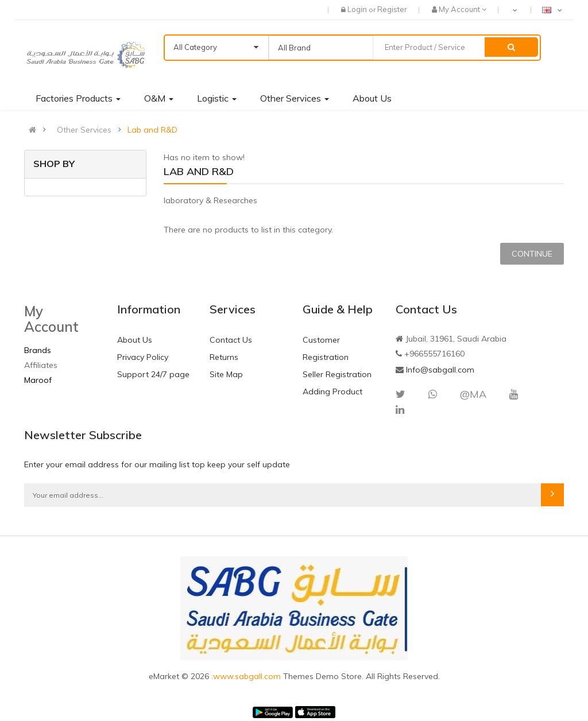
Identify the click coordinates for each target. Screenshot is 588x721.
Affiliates (41, 365)
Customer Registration (326, 348)
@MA (473, 394)
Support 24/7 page (153, 374)
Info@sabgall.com (440, 370)
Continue (532, 254)
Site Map (226, 374)
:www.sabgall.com (247, 676)
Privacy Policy (143, 357)
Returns (224, 357)
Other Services (84, 130)
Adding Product (332, 391)
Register (392, 9)
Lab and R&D (152, 130)
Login (358, 9)
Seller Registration (337, 374)
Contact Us (231, 340)
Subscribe (552, 495)
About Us (135, 340)
